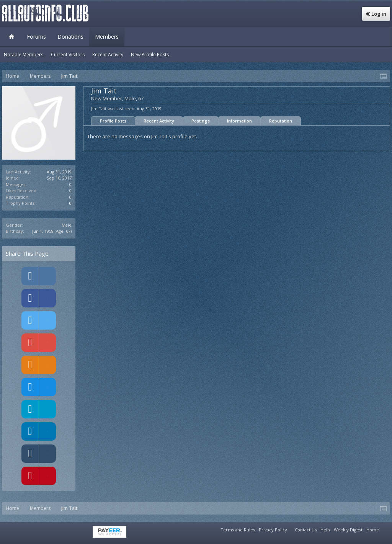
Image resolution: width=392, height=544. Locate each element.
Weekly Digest (348, 530)
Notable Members (24, 55)
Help (325, 530)
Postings (201, 121)
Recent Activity (159, 121)
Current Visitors (68, 55)
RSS (385, 529)
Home (11, 37)
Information (239, 121)
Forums (36, 37)
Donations (70, 37)
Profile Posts (113, 121)
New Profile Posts (150, 55)
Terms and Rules (238, 530)
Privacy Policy (273, 530)
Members (107, 37)
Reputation (281, 121)
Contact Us (306, 530)
